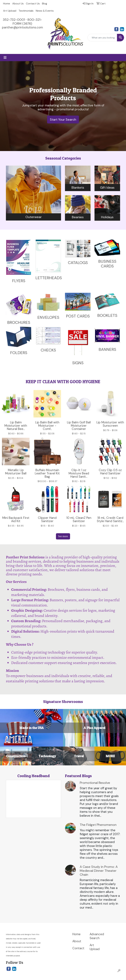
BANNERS (107, 349)
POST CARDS (78, 316)
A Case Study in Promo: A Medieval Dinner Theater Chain (99, 871)
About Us (18, 4)
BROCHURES (19, 322)
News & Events (45, 11)
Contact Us (33, 4)
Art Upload (10, 11)
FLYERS (19, 281)
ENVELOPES (48, 317)
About (77, 941)
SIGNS (78, 363)
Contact (78, 948)
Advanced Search (96, 936)
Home (7, 4)
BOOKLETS (107, 315)
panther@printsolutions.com (22, 27)
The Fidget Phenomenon (98, 825)
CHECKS (48, 350)
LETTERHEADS (49, 278)
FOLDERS (19, 353)
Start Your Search (63, 119)
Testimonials (26, 11)
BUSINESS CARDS (107, 264)
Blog (45, 4)
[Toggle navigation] (5, 58)
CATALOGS (78, 263)
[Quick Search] (102, 38)
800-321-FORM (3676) (27, 22)
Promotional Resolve (95, 783)
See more (63, 536)
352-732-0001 (14, 20)
